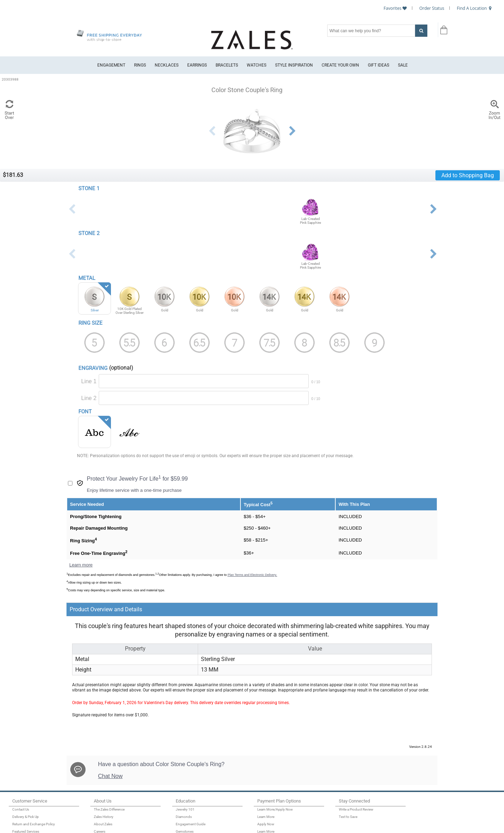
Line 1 (89, 381)
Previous (212, 131)
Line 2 (89, 398)
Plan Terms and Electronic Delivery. (252, 575)
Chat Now (110, 776)
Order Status (432, 8)
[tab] (215, 609)
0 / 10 (316, 382)
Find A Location (472, 8)
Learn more (81, 565)
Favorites (393, 8)
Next (292, 131)
